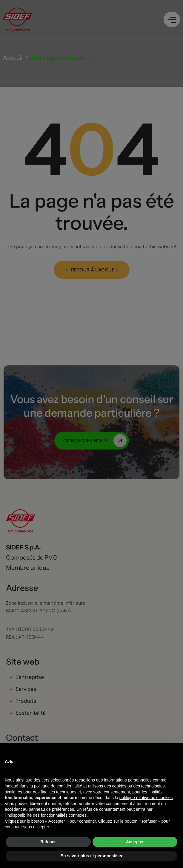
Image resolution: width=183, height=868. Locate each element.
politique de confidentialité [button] (58, 786)
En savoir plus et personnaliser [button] (92, 856)
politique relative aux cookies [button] (146, 798)
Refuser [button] (48, 842)
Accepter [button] (135, 842)
